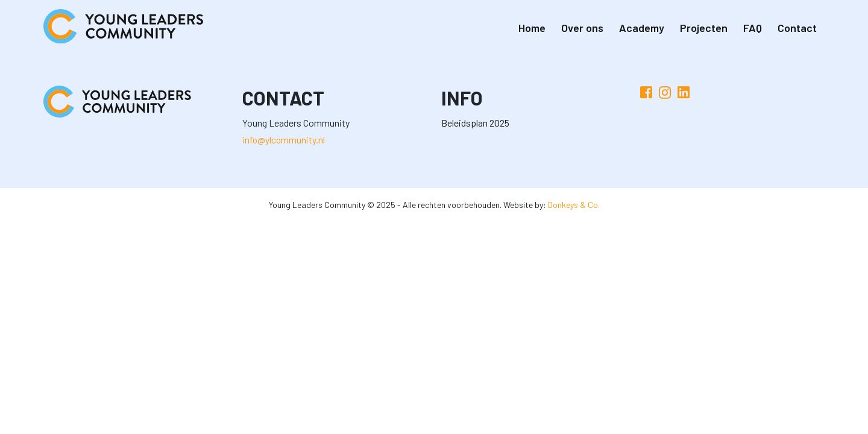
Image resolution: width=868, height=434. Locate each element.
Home (532, 28)
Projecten (704, 28)
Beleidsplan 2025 (475, 123)
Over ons (582, 28)
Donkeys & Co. (574, 205)
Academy (642, 28)
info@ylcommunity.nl (284, 140)
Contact (797, 28)
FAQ (753, 28)
